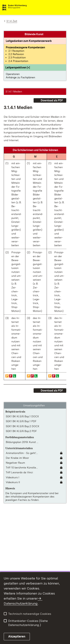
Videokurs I (13, 477)
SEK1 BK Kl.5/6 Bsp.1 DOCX (22, 416)
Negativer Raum (15, 463)
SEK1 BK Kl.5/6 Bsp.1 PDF (21, 421)
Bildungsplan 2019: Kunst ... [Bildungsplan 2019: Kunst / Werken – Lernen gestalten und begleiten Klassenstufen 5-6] (22, 442)
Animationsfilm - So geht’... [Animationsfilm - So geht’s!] (22, 453)
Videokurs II (13, 482)
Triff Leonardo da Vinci (19, 472)
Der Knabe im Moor (17, 458)
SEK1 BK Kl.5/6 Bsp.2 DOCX (22, 426)
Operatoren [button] (13, 74)
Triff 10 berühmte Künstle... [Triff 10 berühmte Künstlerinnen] (22, 468)
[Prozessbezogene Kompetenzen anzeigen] (25, 47)
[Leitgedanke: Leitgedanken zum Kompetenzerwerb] (29, 41)
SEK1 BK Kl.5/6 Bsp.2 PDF (21, 431)
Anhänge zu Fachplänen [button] (20, 77)
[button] (18, 68)
